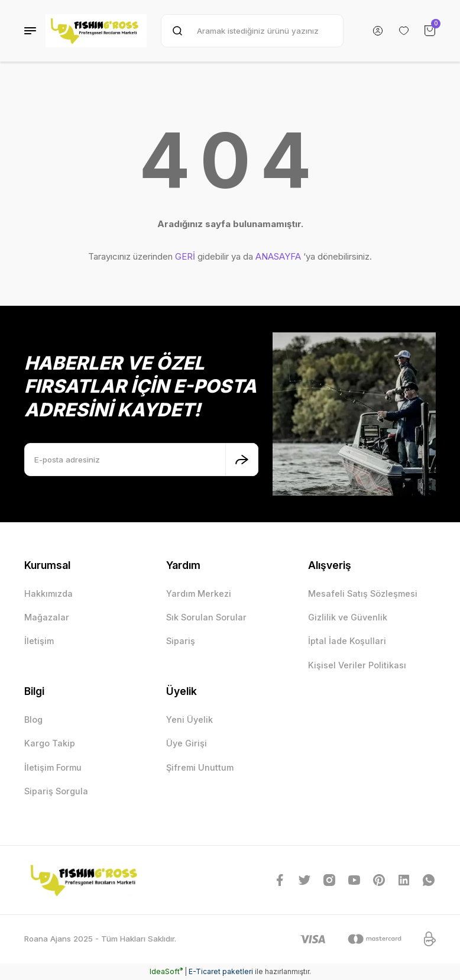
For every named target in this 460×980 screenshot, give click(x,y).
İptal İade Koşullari (347, 641)
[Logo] (96, 31)
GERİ (185, 256)
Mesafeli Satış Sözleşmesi (363, 594)
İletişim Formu (53, 767)
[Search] (252, 31)
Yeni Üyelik (189, 719)
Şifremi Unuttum (200, 767)
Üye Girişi (187, 743)
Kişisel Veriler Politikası (357, 665)
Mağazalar (47, 617)
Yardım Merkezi (199, 594)
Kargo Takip (50, 743)
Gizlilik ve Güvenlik (348, 617)
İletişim (39, 641)
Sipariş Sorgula (56, 791)
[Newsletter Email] (141, 460)
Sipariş (181, 641)
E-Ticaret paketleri (221, 971)
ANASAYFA (278, 256)
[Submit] (242, 460)
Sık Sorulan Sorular (206, 617)
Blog (33, 719)
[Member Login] (378, 31)
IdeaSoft (166, 971)
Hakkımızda (48, 594)
